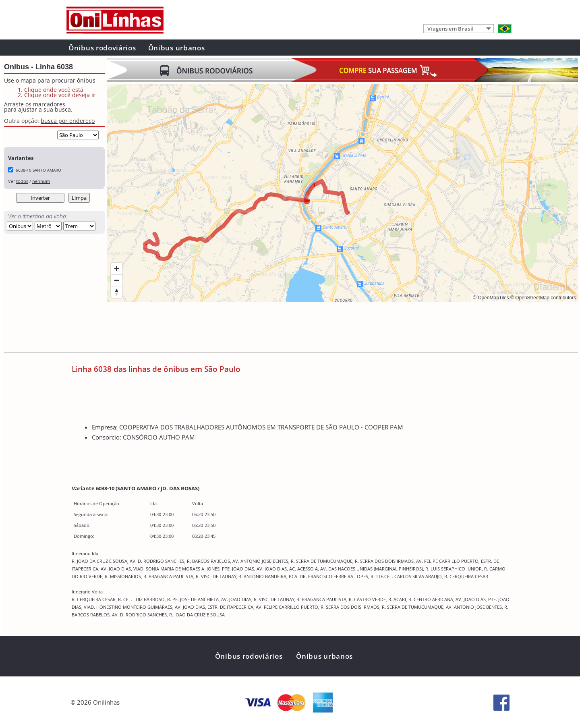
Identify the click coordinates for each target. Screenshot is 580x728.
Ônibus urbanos (177, 48)
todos (22, 181)
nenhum (41, 181)
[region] (342, 193)
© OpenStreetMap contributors (543, 298)
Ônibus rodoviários (102, 48)
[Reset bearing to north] (117, 292)
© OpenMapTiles (491, 298)
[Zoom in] (117, 269)
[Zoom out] (117, 280)
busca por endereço (68, 121)
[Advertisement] (253, 328)
